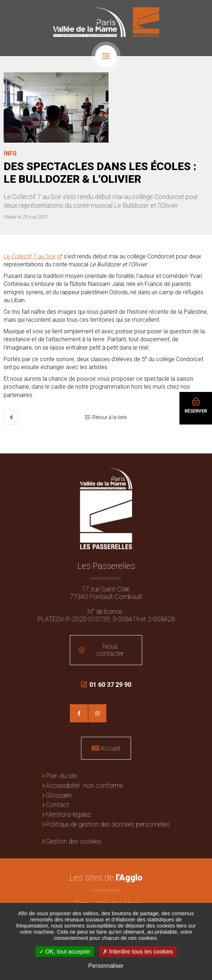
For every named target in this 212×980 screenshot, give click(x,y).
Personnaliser (106, 966)
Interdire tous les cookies (138, 952)
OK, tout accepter (65, 952)
